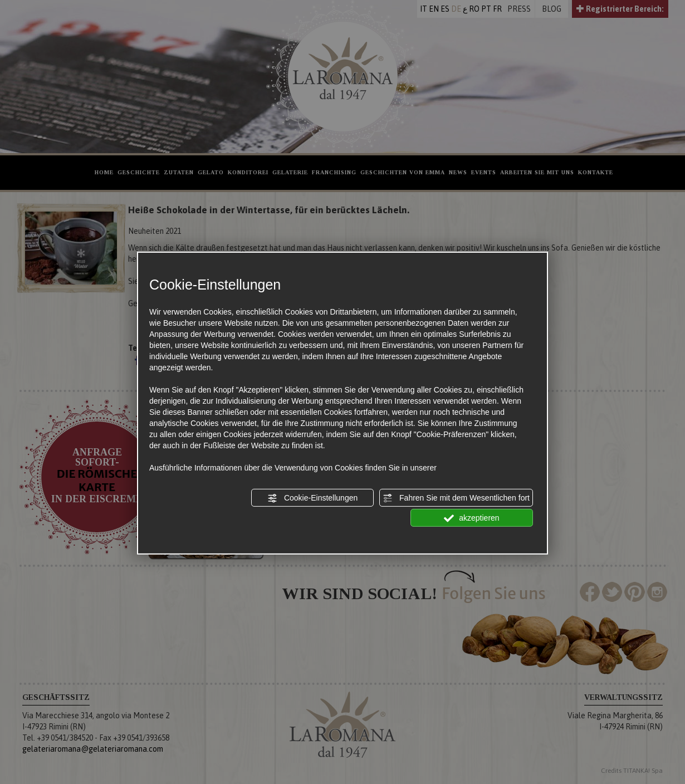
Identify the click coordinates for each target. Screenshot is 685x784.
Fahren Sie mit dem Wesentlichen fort (456, 498)
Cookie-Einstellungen (312, 498)
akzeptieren (471, 518)
